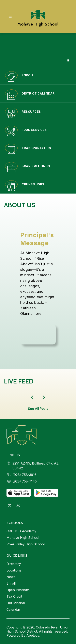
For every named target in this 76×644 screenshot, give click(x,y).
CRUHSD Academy (21, 531)
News (11, 577)
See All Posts (38, 409)
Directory (14, 564)
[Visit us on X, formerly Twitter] (10, 506)
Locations (14, 570)
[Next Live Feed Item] (33, 398)
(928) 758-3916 (25, 475)
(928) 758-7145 (25, 481)
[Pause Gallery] (68, 60)
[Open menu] (10, 17)
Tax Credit (14, 596)
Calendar (13, 609)
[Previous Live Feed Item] (43, 398)
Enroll (11, 583)
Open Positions (18, 590)
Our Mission (16, 603)
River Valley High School (26, 544)
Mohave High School (23, 538)
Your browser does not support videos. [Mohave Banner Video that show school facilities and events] (38, 50)
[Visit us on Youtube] (18, 506)
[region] (38, 288)
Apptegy (33, 635)
